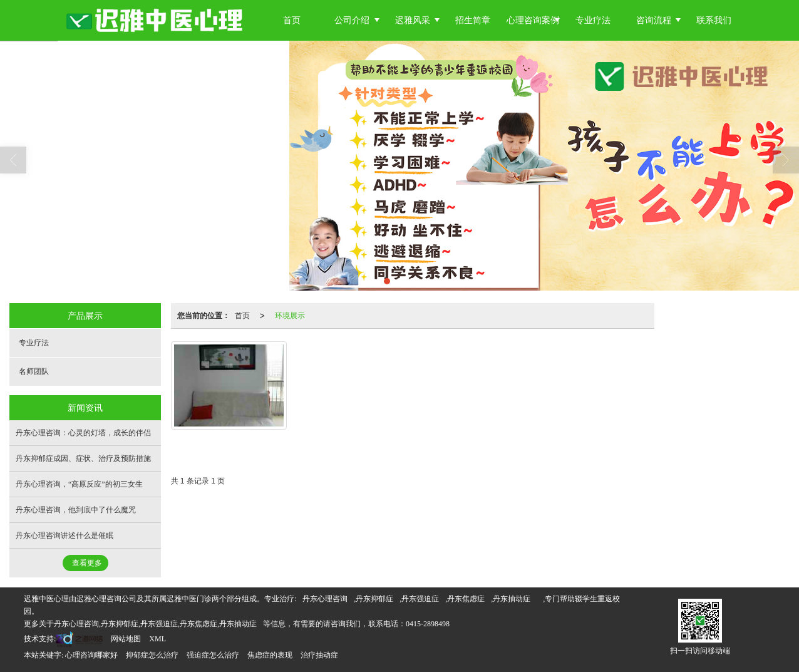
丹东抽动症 (512, 599)
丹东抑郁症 (374, 599)
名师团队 (34, 371)
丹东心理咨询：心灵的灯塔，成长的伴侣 (83, 433)
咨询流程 (654, 20)
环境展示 (290, 316)
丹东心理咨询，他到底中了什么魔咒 (76, 510)
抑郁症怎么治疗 (152, 655)
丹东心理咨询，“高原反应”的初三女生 (79, 484)
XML (157, 639)
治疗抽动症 (319, 655)
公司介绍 (352, 20)
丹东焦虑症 (466, 599)
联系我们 (714, 20)
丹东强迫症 (420, 599)
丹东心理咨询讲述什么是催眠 (64, 535)
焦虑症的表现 (270, 655)
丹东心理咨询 (325, 599)
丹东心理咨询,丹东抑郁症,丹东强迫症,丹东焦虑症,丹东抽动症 (155, 624)
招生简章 (473, 20)
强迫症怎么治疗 (213, 655)
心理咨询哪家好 (91, 655)
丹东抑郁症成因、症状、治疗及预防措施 (83, 458)
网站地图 (126, 639)
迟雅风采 (413, 20)
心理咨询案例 (533, 20)
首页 (292, 20)
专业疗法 (593, 20)
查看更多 (87, 563)
